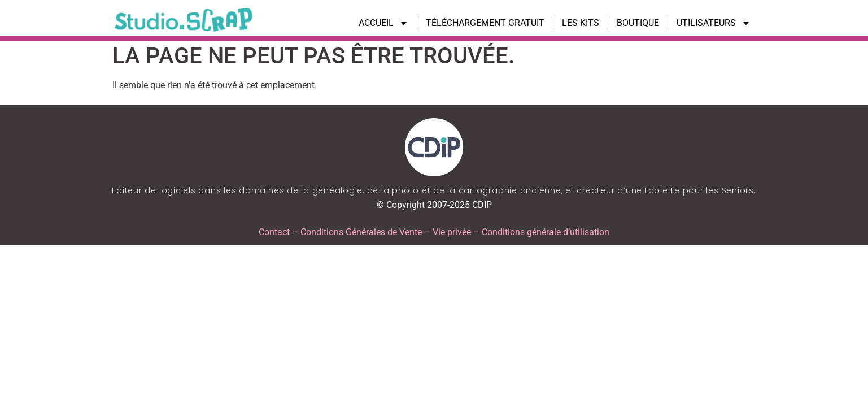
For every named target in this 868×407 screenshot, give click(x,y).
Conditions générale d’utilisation (546, 232)
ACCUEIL (383, 23)
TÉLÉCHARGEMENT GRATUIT (485, 23)
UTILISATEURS (714, 23)
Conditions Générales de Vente (361, 232)
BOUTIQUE (638, 23)
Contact (274, 232)
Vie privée (452, 232)
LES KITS (581, 23)
